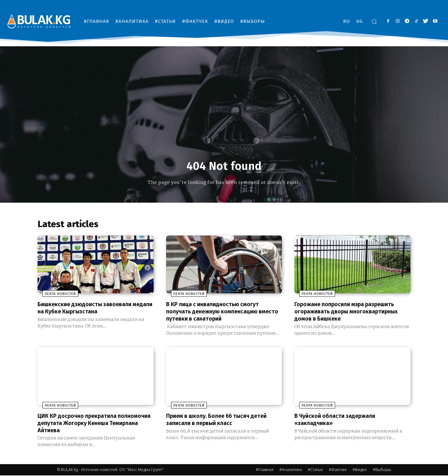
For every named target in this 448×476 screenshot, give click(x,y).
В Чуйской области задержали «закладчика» (339, 420)
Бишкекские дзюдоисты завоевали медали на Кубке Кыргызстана (89, 310)
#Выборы (382, 470)
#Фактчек (338, 470)
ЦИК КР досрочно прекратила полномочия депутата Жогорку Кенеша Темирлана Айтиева (83, 424)
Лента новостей (55, 296)
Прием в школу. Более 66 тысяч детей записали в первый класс (223, 420)
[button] (374, 22)
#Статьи (315, 470)
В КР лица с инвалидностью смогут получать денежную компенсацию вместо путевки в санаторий (217, 313)
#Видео (360, 470)
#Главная (265, 470)
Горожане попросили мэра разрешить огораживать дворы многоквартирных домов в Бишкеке (351, 313)
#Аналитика (291, 470)
